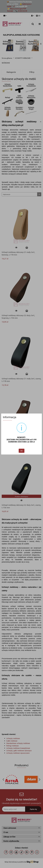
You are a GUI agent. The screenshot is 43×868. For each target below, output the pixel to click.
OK (21, 451)
